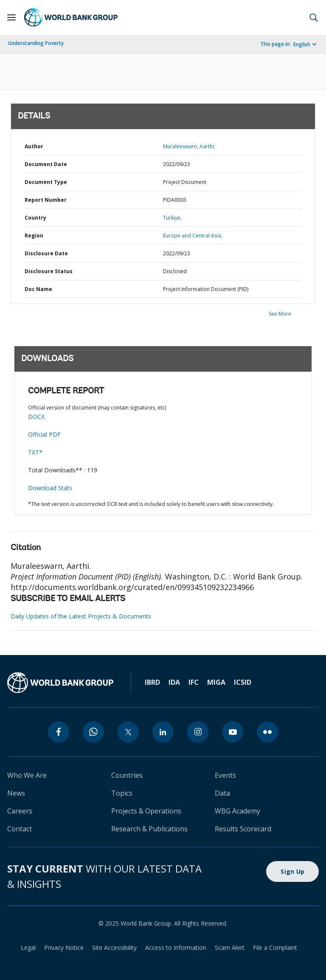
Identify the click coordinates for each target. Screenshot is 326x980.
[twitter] (128, 732)
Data (222, 793)
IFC (194, 682)
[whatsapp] (93, 732)
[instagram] (198, 732)
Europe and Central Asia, (193, 236)
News (16, 793)
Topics (122, 793)
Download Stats (50, 488)
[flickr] (267, 732)
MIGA (216, 682)
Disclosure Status (49, 271)
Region (34, 236)
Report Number (46, 200)
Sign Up (292, 871)
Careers (20, 811)
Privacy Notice (64, 948)
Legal (28, 948)
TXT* (35, 452)
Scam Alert (230, 948)
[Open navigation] (11, 17)
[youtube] (233, 732)
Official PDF (44, 434)
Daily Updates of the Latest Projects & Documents (81, 616)
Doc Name (38, 289)
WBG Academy (237, 811)
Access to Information (176, 948)
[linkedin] (163, 732)
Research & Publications (149, 829)
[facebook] (59, 732)
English (302, 44)
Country (35, 218)
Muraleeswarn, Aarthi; (189, 146)
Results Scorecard (243, 829)
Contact (20, 829)
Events (225, 775)
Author (34, 146)
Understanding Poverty (36, 43)
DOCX (36, 417)
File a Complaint (275, 948)
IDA (174, 682)
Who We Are (27, 775)
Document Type (46, 182)
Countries (127, 775)
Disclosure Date (46, 253)
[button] (314, 17)
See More (280, 314)
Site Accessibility (114, 948)
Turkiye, (172, 218)
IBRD (152, 682)
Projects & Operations (146, 811)
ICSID (243, 682)
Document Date (46, 164)
